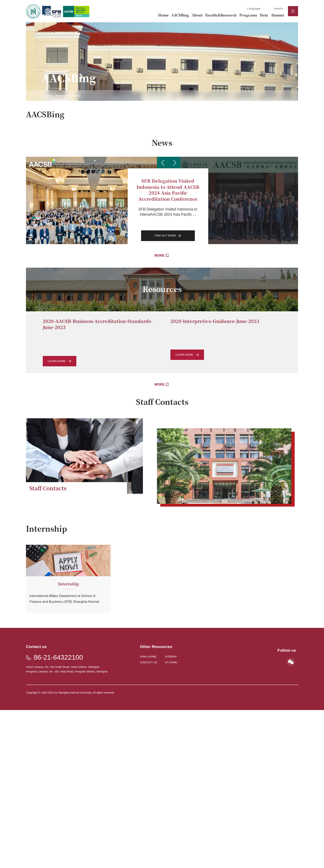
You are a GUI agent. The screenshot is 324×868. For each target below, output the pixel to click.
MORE (162, 255)
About (197, 15)
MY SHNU (171, 662)
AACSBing (180, 15)
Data (264, 15)
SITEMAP (171, 657)
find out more (168, 236)
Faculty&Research (221, 15)
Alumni (277, 15)
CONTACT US (148, 662)
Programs (248, 15)
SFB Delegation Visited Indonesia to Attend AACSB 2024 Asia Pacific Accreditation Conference (168, 190)
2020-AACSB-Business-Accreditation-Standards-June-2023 (98, 324)
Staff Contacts (48, 488)
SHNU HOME (148, 657)
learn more (59, 361)
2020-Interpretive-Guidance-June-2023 (215, 321)
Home (163, 15)
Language (254, 8)
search (278, 8)
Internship (68, 584)
